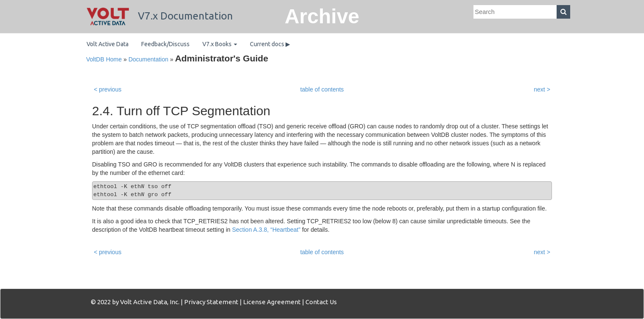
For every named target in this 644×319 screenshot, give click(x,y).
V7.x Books (220, 44)
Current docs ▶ (270, 44)
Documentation (148, 59)
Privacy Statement (211, 302)
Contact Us (321, 302)
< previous (108, 89)
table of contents (322, 89)
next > (542, 89)
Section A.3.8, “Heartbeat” (266, 230)
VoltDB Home (104, 59)
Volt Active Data (108, 44)
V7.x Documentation (160, 16)
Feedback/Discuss (165, 44)
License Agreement (272, 302)
